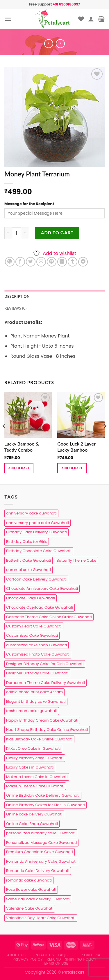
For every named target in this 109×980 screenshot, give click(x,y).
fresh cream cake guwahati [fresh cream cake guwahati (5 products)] (32, 711)
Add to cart (57, 233)
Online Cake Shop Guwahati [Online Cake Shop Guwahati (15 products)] (32, 824)
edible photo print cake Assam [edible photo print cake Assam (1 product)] (34, 692)
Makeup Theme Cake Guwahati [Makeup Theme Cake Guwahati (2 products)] (35, 786)
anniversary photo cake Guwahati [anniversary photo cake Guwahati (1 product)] (37, 523)
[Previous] (4, 438)
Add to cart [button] (19, 468)
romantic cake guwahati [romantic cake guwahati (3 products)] (29, 880)
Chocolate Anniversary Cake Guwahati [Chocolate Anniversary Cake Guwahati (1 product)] (42, 588)
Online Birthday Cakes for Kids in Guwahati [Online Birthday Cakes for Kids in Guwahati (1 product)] (45, 805)
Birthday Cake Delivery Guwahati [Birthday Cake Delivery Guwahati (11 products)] (36, 532)
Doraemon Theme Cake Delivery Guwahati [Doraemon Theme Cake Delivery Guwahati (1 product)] (45, 683)
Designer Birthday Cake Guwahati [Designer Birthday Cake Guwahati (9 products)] (37, 673)
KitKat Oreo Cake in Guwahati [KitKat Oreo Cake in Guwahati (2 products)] (33, 748)
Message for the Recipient (29, 204)
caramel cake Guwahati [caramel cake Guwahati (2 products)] (28, 570)
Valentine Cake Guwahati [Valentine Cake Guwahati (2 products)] (30, 908)
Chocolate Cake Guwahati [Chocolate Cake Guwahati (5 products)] (31, 598)
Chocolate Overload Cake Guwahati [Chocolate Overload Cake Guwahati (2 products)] (40, 607)
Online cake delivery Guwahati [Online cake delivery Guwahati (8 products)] (34, 814)
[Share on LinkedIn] (62, 262)
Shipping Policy (81, 959)
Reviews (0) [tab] (15, 308)
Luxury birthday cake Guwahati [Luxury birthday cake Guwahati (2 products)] (35, 758)
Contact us (42, 955)
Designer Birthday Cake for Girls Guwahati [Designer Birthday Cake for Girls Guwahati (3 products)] (45, 664)
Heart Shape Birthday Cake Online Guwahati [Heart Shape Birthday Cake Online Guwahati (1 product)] (47, 730)
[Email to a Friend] (41, 262)
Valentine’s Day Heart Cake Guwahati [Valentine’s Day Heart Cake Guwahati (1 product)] (41, 918)
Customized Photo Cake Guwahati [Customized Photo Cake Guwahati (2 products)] (38, 654)
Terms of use (55, 963)
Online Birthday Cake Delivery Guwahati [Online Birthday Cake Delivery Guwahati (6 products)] (43, 795)
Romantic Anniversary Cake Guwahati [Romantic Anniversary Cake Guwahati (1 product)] (41, 861)
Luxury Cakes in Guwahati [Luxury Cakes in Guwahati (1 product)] (30, 767)
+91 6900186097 (66, 4)
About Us (17, 955)
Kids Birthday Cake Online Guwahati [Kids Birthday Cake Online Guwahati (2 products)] (39, 739)
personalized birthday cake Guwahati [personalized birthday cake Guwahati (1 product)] (41, 833)
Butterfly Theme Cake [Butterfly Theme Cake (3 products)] (77, 560)
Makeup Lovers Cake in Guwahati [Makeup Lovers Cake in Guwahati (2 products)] (37, 777)
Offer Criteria (86, 955)
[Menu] (8, 19)
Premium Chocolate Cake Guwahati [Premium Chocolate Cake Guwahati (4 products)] (40, 852)
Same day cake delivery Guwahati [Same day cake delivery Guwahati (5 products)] (38, 899)
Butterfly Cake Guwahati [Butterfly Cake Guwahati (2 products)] (28, 560)
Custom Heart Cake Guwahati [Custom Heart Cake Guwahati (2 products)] (34, 626)
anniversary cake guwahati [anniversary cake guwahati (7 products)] (31, 513)
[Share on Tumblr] (73, 262)
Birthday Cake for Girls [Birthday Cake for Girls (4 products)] (27, 542)
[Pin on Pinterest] (52, 262)
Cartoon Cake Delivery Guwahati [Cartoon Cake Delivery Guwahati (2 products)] (36, 579)
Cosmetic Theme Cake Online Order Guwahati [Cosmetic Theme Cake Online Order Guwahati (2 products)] (49, 617)
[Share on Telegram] (83, 262)
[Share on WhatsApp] (10, 262)
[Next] (105, 438)
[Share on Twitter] (31, 262)
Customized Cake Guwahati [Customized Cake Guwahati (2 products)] (32, 635)
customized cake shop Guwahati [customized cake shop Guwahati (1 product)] (36, 645)
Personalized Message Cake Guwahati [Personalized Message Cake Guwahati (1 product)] (41, 843)
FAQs (63, 955)
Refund (54, 959)
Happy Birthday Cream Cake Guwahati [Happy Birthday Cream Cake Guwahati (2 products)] (42, 720)
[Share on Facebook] (20, 262)
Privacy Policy (28, 959)
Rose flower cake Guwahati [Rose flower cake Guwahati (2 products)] (31, 889)
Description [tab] (17, 296)
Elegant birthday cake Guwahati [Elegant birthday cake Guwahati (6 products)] (36, 701)
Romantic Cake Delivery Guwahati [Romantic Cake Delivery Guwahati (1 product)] (38, 871)
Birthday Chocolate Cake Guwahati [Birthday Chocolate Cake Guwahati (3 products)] (39, 551)
